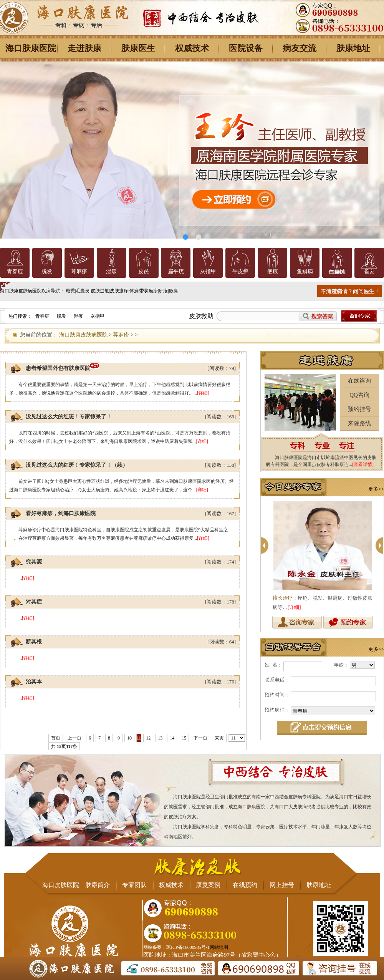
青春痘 (15, 271)
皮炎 (144, 271)
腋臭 (174, 291)
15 (184, 738)
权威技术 (192, 48)
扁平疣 (176, 271)
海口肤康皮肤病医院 (83, 335)
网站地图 (219, 947)
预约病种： (277, 710)
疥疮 (163, 291)
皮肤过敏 (100, 291)
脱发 (47, 271)
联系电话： (277, 680)
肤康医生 (138, 48)
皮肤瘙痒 (119, 291)
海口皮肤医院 (61, 885)
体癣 (134, 291)
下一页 (200, 738)
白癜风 (337, 271)
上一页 (74, 738)
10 (129, 738)
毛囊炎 (83, 291)
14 (172, 738)
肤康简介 (98, 885)
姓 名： (273, 665)
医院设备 (246, 48)
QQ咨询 (359, 395)
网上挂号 (282, 885)
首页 (56, 738)
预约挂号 (359, 409)
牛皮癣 (240, 271)
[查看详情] (363, 464)
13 (160, 738)
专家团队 (134, 885)
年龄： (341, 665)
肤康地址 (353, 48)
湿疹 (111, 271)
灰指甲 (208, 271)
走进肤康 (84, 48)
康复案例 (208, 885)
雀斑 (369, 271)
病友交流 (300, 48)
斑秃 (70, 291)
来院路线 (359, 423)
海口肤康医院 (31, 48)
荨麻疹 (79, 271)
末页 (219, 738)
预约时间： (277, 695)
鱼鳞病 (305, 271)
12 (148, 738)
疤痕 (273, 271)
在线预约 (245, 885)
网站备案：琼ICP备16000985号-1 (176, 947)
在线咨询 (359, 381)
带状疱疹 (149, 291)
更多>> (376, 489)
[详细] (203, 393)
